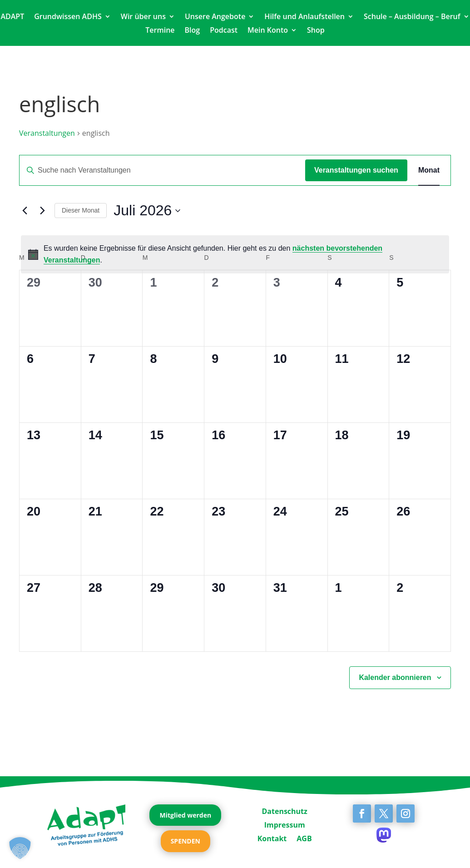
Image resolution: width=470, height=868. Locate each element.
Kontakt (272, 838)
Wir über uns (143, 17)
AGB (304, 838)
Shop (316, 31)
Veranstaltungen (47, 133)
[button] (20, 848)
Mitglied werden (185, 815)
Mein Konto (268, 31)
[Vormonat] (25, 211)
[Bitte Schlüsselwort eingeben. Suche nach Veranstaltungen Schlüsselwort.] (162, 170)
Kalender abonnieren (395, 677)
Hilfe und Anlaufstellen (304, 17)
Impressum (285, 824)
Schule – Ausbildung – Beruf (412, 17)
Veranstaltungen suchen (356, 170)
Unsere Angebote (215, 17)
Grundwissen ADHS (68, 17)
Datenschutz (284, 810)
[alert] (235, 254)
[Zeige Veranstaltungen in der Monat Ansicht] (429, 170)
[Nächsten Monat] (42, 211)
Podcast (224, 31)
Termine (160, 31)
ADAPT (12, 17)
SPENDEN (186, 841)
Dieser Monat (81, 210)
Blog (193, 31)
